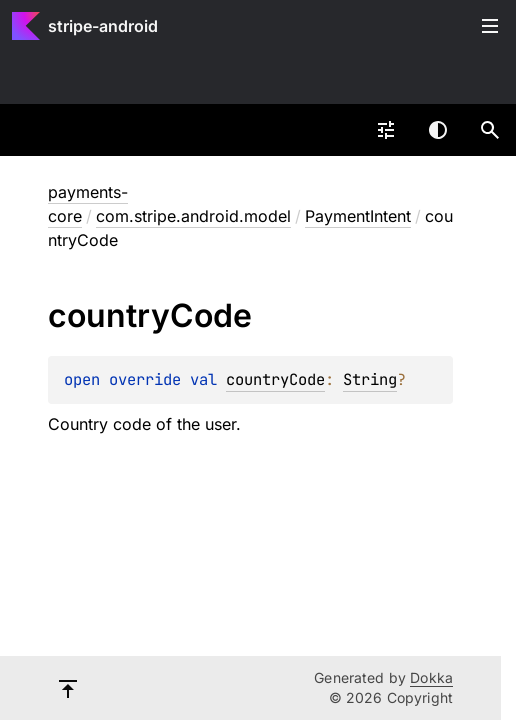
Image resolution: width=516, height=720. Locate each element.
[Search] (490, 130)
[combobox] (386, 130)
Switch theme (438, 130)
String (370, 379)
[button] (490, 130)
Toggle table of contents (490, 26)
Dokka (431, 677)
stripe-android (103, 26)
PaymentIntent (358, 216)
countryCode (275, 379)
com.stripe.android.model (193, 216)
